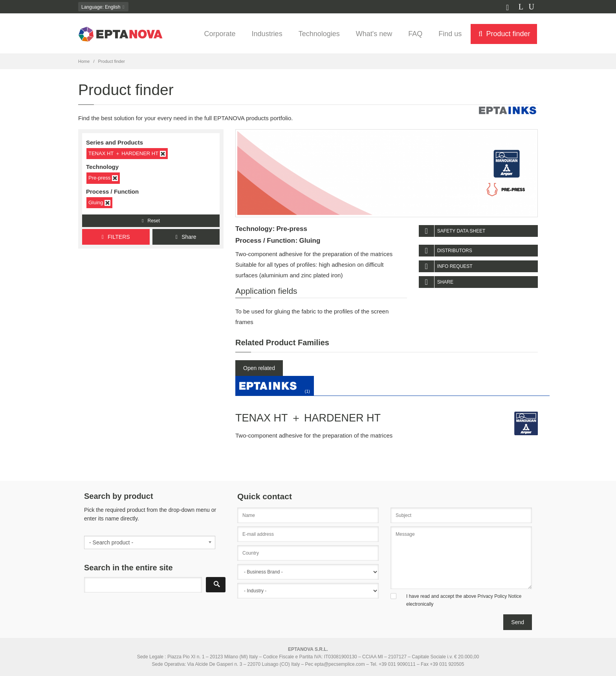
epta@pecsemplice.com (340, 664)
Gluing (99, 203)
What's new (374, 34)
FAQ (415, 34)
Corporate (220, 34)
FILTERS (116, 237)
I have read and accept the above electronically (464, 600)
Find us (450, 34)
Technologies (319, 34)
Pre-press (103, 178)
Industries (267, 34)
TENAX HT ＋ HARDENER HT (127, 154)
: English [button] (103, 7)
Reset (151, 221)
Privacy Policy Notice (499, 596)
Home (84, 61)
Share (186, 237)
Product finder (504, 34)
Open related (259, 368)
